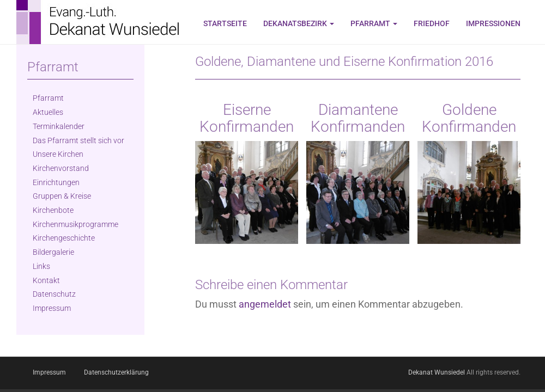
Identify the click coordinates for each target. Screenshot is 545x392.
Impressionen (493, 23)
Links (41, 266)
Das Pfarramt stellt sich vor (78, 140)
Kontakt (46, 280)
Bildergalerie (53, 252)
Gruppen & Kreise (62, 196)
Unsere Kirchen (58, 154)
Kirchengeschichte (64, 238)
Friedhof (432, 23)
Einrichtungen (56, 182)
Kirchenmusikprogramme (75, 224)
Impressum (52, 308)
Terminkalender (59, 126)
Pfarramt (374, 23)
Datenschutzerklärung (116, 372)
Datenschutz (54, 294)
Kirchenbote (53, 210)
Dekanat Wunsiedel (437, 372)
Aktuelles (48, 112)
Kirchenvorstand (61, 168)
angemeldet (265, 304)
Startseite (225, 23)
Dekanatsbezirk (299, 23)
